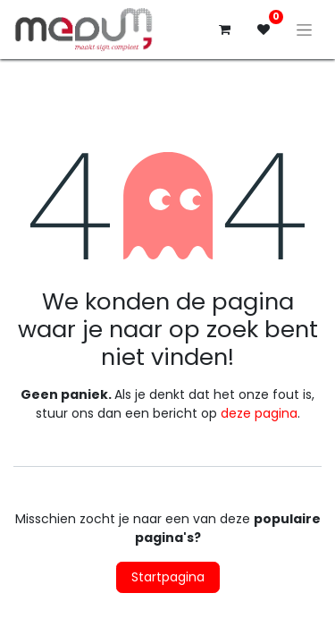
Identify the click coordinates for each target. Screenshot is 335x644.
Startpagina (168, 577)
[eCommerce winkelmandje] (224, 30)
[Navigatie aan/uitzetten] (304, 30)
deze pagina (259, 413)
